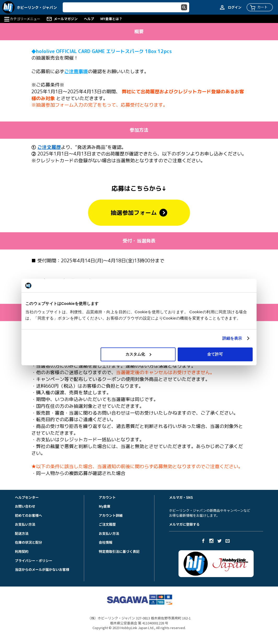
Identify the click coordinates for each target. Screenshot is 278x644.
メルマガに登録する (184, 524)
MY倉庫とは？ (111, 19)
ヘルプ (89, 19)
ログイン (235, 7)
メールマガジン (66, 19)
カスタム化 (138, 354)
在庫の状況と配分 (28, 542)
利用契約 (22, 551)
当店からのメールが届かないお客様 (42, 569)
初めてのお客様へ (28, 515)
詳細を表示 (232, 338)
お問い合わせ (25, 506)
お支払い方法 (25, 524)
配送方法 (22, 533)
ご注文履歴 (107, 524)
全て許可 (215, 354)
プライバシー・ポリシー (34, 561)
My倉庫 (105, 506)
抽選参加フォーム (139, 213)
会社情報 (106, 542)
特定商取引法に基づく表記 (119, 551)
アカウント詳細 (111, 515)
